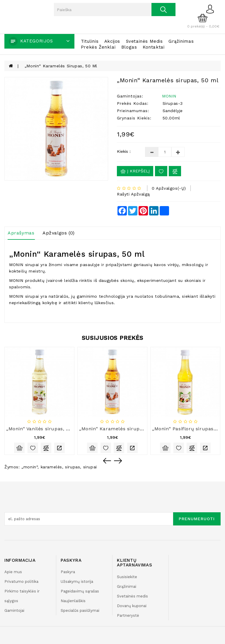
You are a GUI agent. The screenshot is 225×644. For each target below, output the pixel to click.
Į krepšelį (135, 171)
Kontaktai (154, 47)
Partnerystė (128, 615)
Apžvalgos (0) (59, 233)
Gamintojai (14, 610)
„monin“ (29, 467)
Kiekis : (124, 151)
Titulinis (90, 41)
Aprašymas (21, 233)
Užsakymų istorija (77, 582)
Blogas (129, 47)
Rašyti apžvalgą (133, 194)
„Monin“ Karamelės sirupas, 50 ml (61, 66)
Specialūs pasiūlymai (80, 610)
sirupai (90, 467)
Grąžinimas (181, 41)
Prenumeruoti (197, 519)
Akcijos (112, 41)
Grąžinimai (127, 586)
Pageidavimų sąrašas (80, 591)
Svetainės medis (144, 41)
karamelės (51, 467)
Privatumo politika (21, 582)
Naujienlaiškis (73, 601)
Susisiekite (127, 577)
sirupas (73, 467)
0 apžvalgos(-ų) (169, 188)
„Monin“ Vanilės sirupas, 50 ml (43, 429)
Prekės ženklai (98, 47)
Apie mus (13, 572)
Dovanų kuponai (132, 606)
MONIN (169, 96)
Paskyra (68, 572)
